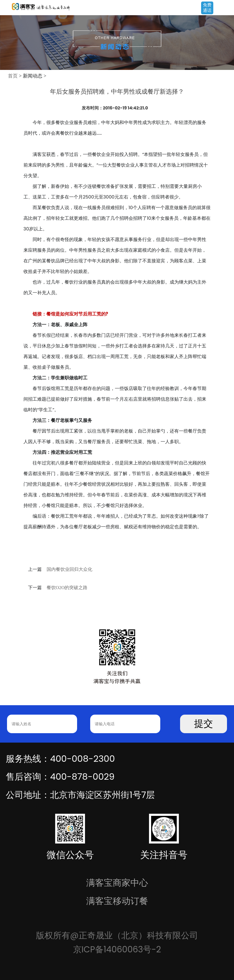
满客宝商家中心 (117, 883)
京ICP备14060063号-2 (117, 949)
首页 (13, 76)
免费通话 (207, 8)
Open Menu (226, 8)
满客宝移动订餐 (117, 901)
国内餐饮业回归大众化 (69, 569)
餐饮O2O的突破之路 (67, 588)
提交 (204, 724)
